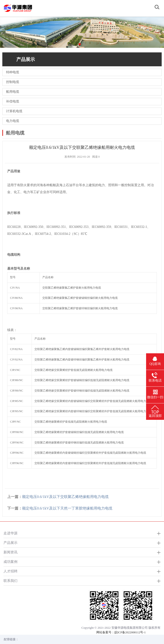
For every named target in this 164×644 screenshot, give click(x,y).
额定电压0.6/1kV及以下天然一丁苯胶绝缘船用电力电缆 (67, 508)
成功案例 (10, 562)
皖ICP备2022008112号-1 (130, 632)
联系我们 (10, 581)
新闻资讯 (10, 552)
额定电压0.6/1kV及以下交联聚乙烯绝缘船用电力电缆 (65, 497)
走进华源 (10, 533)
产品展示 (10, 543)
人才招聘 (10, 571)
